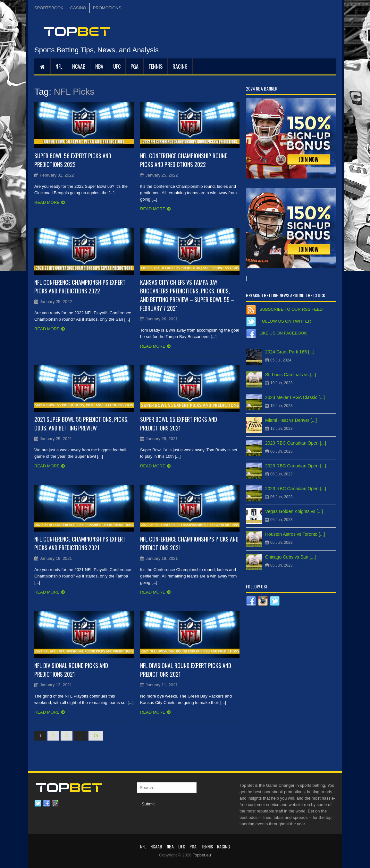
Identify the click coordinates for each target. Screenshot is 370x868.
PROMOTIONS (107, 8)
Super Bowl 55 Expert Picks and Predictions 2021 (179, 424)
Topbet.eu (202, 855)
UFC (117, 66)
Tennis (156, 66)
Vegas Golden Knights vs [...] (294, 511)
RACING (180, 66)
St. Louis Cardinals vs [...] (291, 375)
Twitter (38, 803)
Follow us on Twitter (285, 321)
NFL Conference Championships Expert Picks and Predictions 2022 (80, 286)
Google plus (55, 803)
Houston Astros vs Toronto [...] (295, 534)
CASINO (78, 8)
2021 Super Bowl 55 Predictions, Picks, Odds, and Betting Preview (81, 424)
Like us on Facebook (283, 333)
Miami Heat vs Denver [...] (291, 420)
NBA (99, 66)
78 (96, 736)
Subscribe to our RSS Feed (291, 309)
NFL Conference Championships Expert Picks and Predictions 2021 (80, 543)
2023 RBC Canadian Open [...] (296, 443)
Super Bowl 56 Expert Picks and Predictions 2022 (73, 160)
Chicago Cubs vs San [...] (290, 557)
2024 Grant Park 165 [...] (290, 352)
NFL (59, 66)
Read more (47, 202)
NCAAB (79, 66)
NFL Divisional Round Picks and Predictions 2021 (71, 670)
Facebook (46, 803)
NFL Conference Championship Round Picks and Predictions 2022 (184, 160)
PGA (135, 66)
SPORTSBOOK (49, 8)
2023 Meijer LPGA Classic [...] (295, 397)
